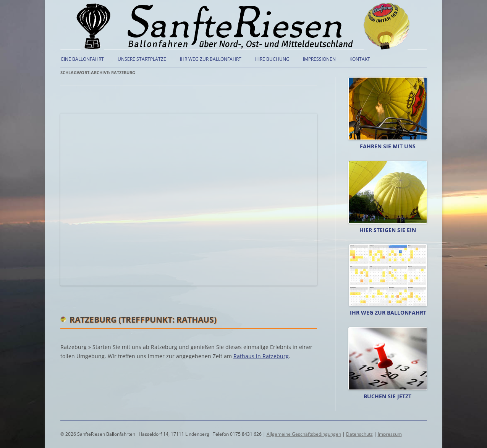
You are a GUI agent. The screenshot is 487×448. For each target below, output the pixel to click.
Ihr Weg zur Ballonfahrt (211, 59)
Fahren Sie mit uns (388, 146)
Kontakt (360, 59)
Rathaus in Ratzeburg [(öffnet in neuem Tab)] (261, 356)
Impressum (390, 434)
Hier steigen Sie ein (388, 230)
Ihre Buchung (272, 59)
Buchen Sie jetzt (387, 396)
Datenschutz (359, 434)
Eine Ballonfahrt (83, 59)
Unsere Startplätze (142, 59)
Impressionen (319, 59)
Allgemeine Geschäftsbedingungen (304, 434)
